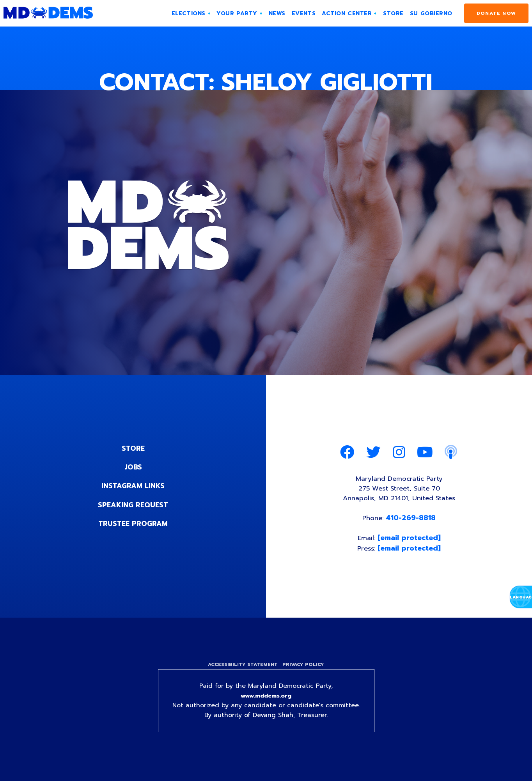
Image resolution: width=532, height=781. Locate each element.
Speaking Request (133, 505)
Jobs (133, 467)
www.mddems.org (266, 701)
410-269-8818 (412, 521)
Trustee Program (133, 523)
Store (133, 448)
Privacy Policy (304, 669)
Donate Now (496, 13)
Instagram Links (133, 486)
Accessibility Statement (242, 669)
